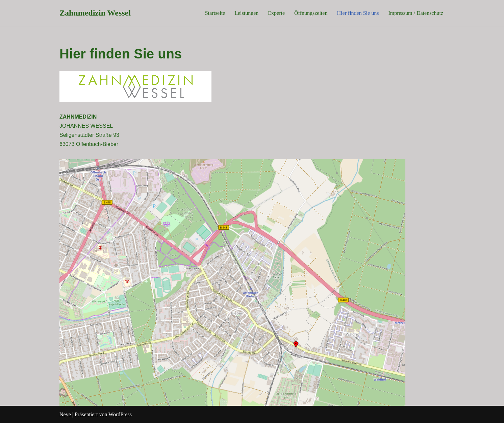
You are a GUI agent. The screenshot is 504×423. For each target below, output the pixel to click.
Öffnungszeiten (311, 13)
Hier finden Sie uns (358, 13)
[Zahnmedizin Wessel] (95, 13)
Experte (276, 13)
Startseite (215, 13)
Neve (65, 414)
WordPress (120, 414)
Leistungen (246, 13)
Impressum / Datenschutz (416, 13)
